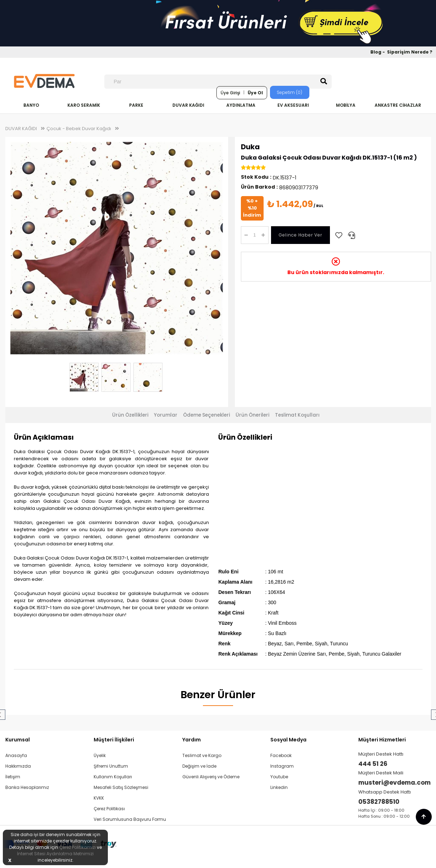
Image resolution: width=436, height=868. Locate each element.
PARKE (136, 105)
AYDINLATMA (241, 105)
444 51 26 (373, 764)
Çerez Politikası (109, 809)
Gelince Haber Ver (300, 235)
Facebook (281, 755)
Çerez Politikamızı (78, 847)
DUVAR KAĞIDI (188, 105)
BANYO (31, 105)
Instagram (282, 766)
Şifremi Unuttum (111, 766)
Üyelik (100, 755)
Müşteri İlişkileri (114, 740)
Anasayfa (16, 755)
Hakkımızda (18, 766)
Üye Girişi (230, 93)
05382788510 (379, 802)
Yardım (192, 740)
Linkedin (279, 787)
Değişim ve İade (199, 766)
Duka (250, 147)
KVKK (99, 798)
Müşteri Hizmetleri (382, 740)
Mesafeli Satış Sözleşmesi (121, 787)
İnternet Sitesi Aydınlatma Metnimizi (55, 854)
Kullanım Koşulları (113, 777)
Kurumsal (18, 740)
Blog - (378, 52)
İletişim (13, 777)
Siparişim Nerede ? (410, 52)
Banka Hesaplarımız (27, 787)
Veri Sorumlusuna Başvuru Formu (130, 819)
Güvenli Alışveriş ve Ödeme (211, 777)
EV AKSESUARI (293, 105)
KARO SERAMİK (84, 105)
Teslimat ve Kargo (202, 755)
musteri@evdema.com (394, 783)
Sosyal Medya (288, 740)
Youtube (279, 777)
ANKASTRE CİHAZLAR (398, 105)
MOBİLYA (346, 105)
